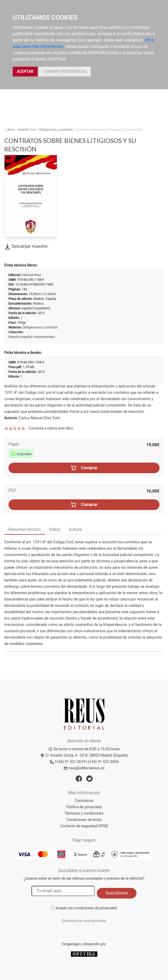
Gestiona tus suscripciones (84, 921)
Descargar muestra (26, 246)
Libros (11, 130)
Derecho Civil (27, 130)
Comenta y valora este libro (51, 428)
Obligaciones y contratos (56, 130)
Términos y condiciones (84, 813)
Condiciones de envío (84, 820)
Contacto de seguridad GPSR (84, 826)
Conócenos (84, 801)
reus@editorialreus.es (84, 768)
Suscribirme (117, 893)
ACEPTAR (25, 71)
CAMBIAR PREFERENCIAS (65, 71)
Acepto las (86, 908)
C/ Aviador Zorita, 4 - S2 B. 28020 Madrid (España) (84, 755)
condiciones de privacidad (95, 908)
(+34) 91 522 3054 (103, 762)
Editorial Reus (32, 275)
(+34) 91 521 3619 (68, 762)
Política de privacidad (84, 807)
